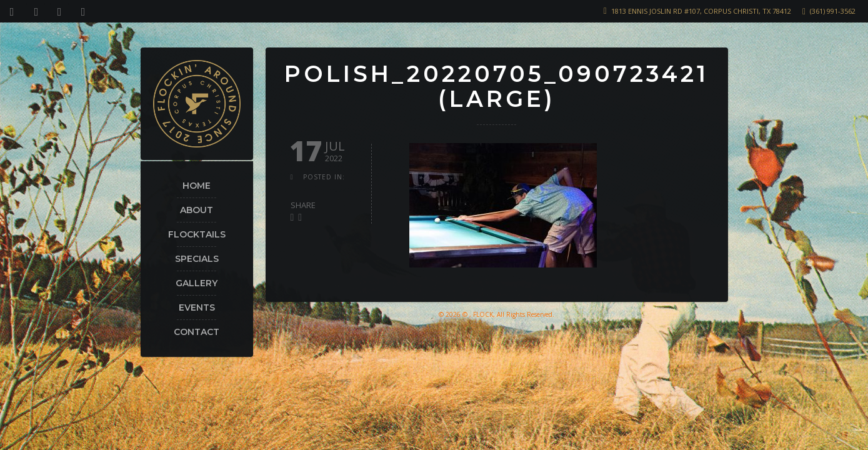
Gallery (197, 283)
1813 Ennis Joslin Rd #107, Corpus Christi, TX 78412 (701, 11)
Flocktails (197, 234)
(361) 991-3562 (833, 11)
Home (197, 186)
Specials (197, 259)
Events (197, 307)
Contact (197, 332)
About (197, 210)
